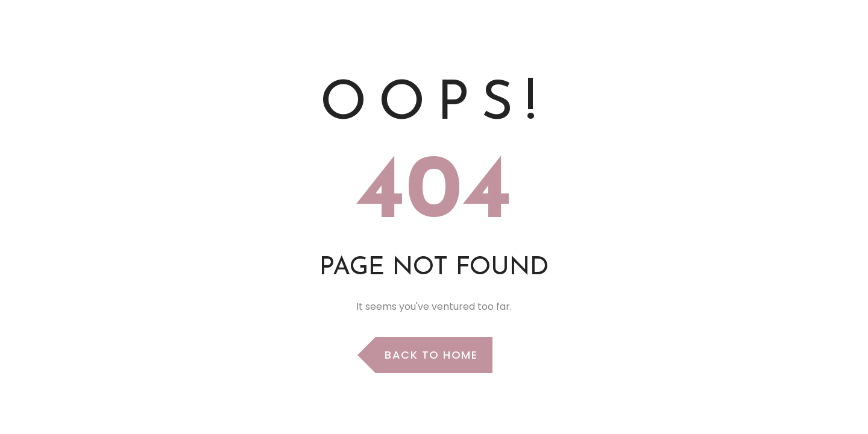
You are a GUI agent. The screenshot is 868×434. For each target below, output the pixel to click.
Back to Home (431, 355)
